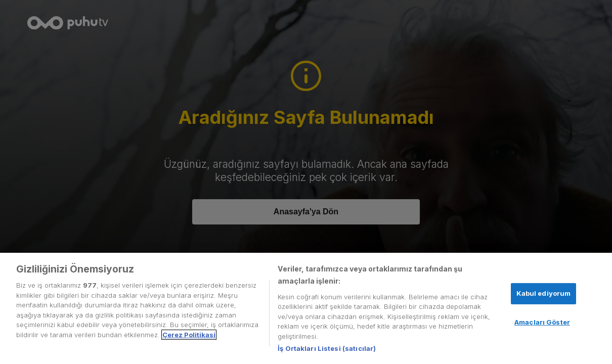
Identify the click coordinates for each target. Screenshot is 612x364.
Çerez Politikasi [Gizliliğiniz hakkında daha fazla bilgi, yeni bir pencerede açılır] (189, 335)
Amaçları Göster (542, 322)
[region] (306, 308)
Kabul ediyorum (544, 293)
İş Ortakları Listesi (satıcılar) (327, 348)
